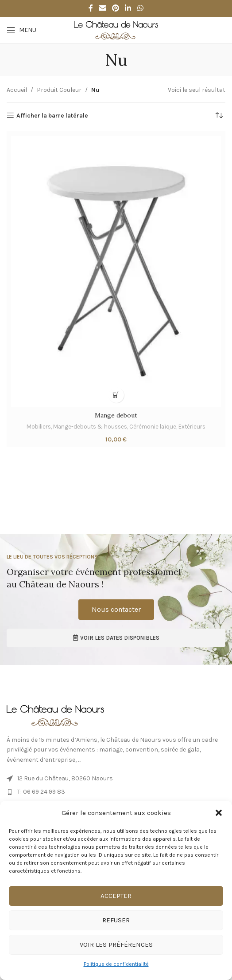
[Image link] (55, 715)
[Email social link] (102, 8)
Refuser (116, 920)
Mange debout (116, 415)
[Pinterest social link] (115, 8)
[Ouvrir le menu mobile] (21, 30)
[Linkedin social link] (128, 8)
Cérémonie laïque (153, 427)
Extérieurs (192, 427)
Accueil (17, 90)
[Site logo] (116, 30)
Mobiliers (39, 427)
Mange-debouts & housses (90, 427)
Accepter (116, 896)
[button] (219, 813)
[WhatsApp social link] (140, 8)
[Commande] (219, 116)
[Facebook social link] (91, 8)
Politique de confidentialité (116, 964)
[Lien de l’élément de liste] (116, 779)
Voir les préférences (116, 945)
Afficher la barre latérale (52, 115)
